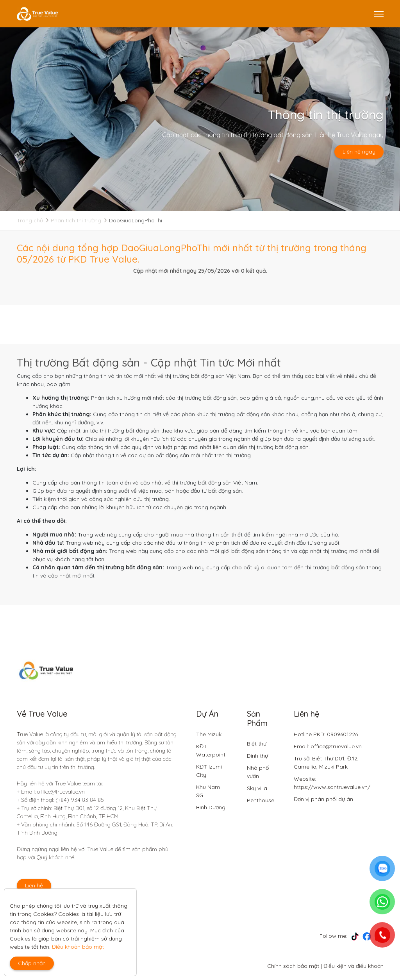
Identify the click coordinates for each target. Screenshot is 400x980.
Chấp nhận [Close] (32, 963)
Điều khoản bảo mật (78, 947)
